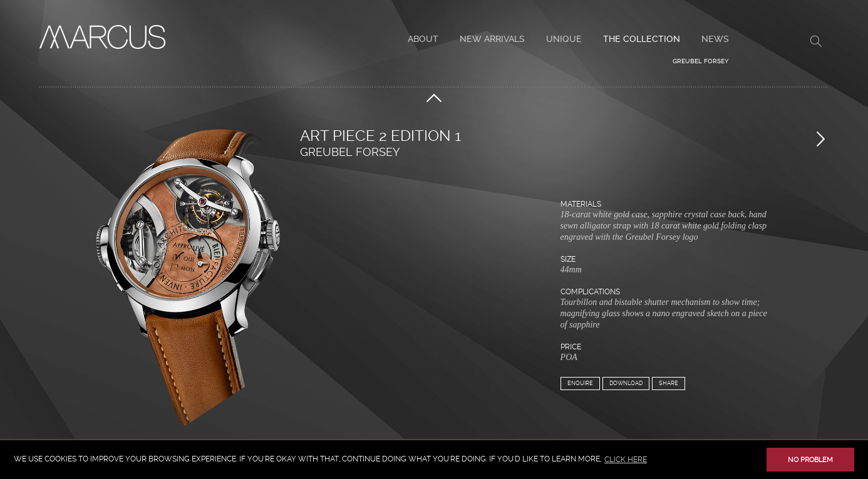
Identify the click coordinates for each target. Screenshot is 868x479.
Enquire (580, 383)
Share (669, 383)
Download (626, 383)
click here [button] (626, 460)
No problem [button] (810, 460)
